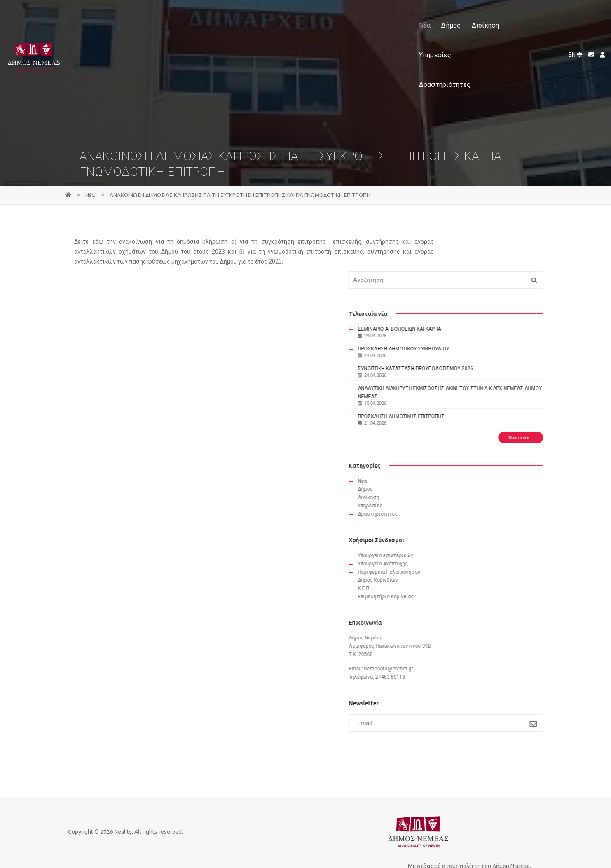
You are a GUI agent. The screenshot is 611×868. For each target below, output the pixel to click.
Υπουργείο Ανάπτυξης (467, 552)
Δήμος (245, 16)
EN (573, 16)
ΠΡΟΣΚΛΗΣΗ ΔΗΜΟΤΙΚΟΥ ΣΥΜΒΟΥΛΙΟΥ (487, 317)
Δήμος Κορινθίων (462, 568)
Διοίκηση (279, 16)
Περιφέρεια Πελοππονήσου (473, 560)
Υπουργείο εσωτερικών (469, 544)
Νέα (219, 16)
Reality (135, 833)
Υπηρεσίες (320, 16)
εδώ (107, 243)
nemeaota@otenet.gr (472, 659)
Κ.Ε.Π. (448, 576)
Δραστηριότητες (372, 16)
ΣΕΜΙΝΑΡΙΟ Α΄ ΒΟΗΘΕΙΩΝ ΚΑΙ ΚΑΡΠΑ (483, 297)
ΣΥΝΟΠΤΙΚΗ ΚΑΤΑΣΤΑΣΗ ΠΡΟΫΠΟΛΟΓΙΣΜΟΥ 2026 (471, 341)
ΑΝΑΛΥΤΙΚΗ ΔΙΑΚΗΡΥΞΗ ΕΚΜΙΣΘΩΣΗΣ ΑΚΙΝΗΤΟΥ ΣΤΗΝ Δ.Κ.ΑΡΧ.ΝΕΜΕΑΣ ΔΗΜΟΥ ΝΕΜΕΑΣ (485, 373)
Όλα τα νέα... (514, 422)
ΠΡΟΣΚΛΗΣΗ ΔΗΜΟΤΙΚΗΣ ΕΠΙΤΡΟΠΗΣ (485, 401)
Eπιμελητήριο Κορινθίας (470, 585)
